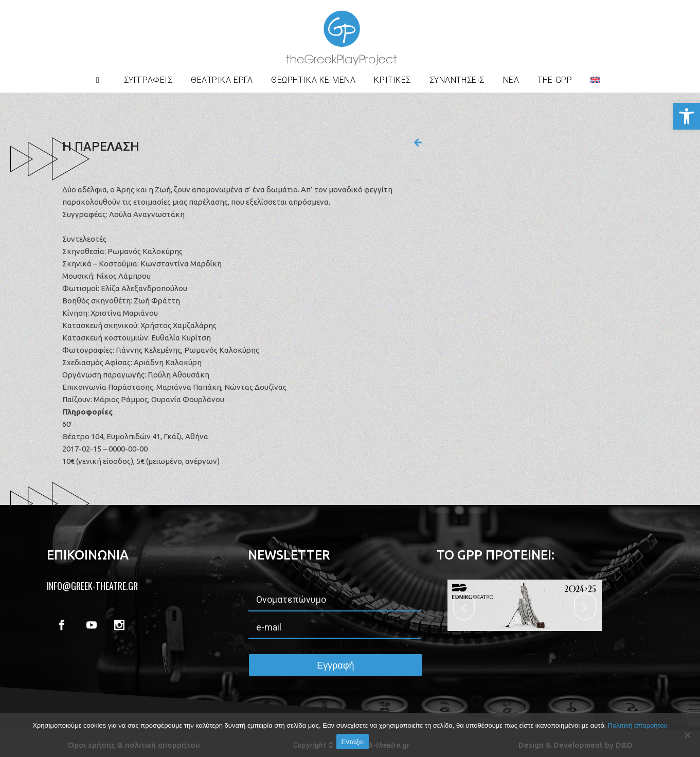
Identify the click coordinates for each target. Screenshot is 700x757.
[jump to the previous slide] (464, 606)
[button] (687, 116)
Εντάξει (353, 742)
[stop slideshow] (531, 621)
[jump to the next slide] (585, 606)
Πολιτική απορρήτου (638, 725)
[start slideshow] (518, 621)
